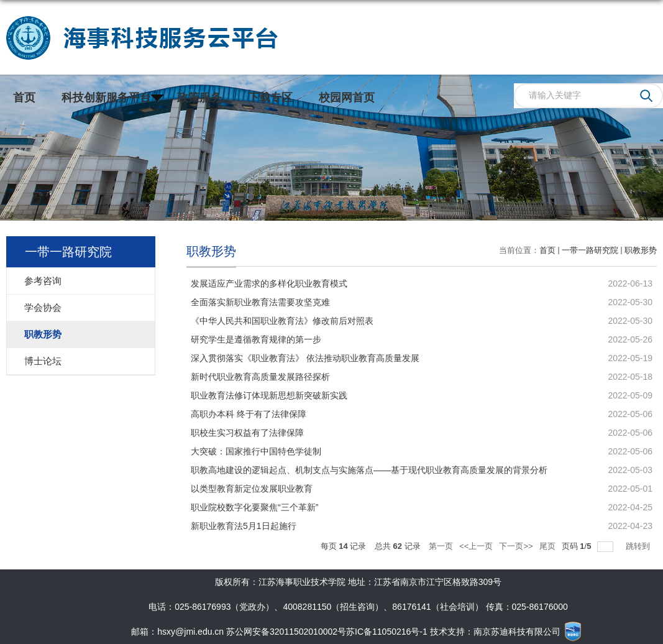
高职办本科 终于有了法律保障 (249, 414)
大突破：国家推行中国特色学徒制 (256, 451)
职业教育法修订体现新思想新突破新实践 (269, 395)
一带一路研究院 (590, 250)
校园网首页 (347, 98)
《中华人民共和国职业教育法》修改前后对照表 (282, 321)
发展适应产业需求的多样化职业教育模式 (269, 283)
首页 (24, 98)
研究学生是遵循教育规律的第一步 (256, 339)
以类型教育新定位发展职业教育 (252, 489)
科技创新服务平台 (106, 98)
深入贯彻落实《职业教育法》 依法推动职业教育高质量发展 (305, 358)
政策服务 (199, 98)
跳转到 (639, 546)
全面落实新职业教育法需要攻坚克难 (260, 302)
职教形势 (641, 250)
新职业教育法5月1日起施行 (244, 526)
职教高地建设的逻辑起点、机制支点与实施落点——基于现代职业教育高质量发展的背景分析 (369, 470)
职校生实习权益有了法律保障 (247, 433)
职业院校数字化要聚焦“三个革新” (254, 507)
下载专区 (270, 98)
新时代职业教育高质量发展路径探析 (260, 377)
